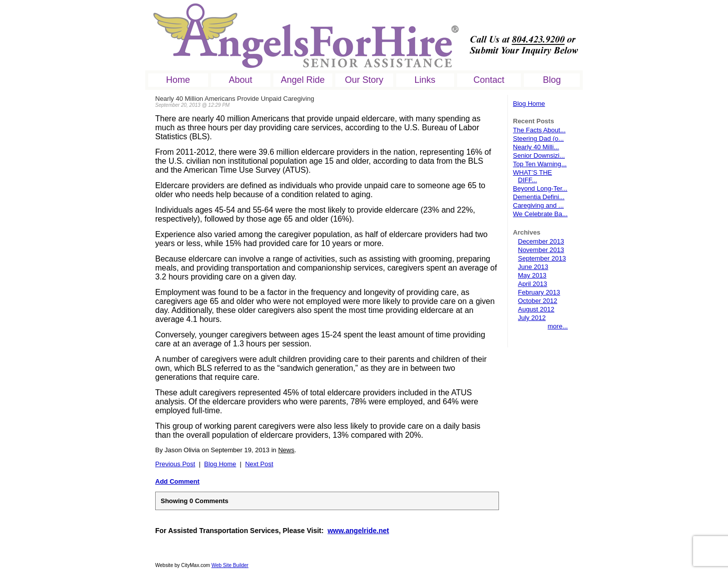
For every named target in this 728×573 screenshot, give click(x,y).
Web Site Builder (230, 565)
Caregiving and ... (538, 205)
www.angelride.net (358, 531)
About (241, 80)
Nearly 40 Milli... (536, 147)
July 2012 (532, 318)
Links (425, 80)
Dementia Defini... (539, 197)
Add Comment (177, 481)
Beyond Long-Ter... (540, 188)
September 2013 (542, 258)
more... (558, 326)
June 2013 (533, 267)
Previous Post (175, 464)
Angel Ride (303, 80)
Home (178, 80)
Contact (489, 80)
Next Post (259, 464)
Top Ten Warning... (540, 164)
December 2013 (541, 241)
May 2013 (532, 275)
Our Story (364, 80)
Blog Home (529, 104)
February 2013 (539, 292)
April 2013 (533, 284)
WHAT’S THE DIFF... (532, 176)
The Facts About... (539, 130)
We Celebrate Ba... (540, 214)
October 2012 (538, 301)
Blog (552, 80)
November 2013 (541, 250)
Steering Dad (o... (538, 139)
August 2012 (536, 309)
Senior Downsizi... (539, 155)
